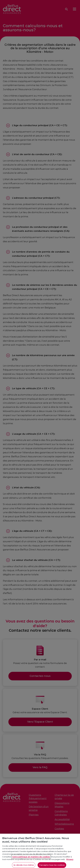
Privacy (70, 862)
